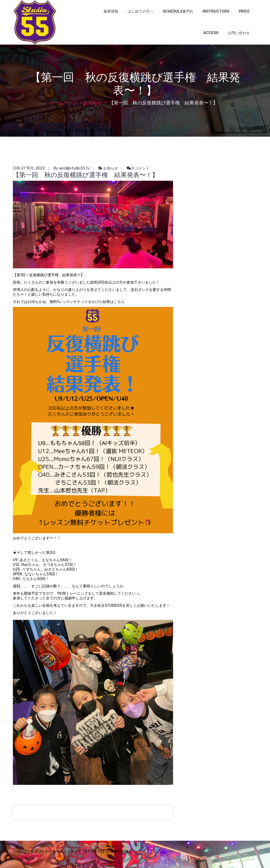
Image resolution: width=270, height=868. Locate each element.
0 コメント (138, 168)
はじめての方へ (141, 11)
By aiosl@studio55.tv (72, 168)
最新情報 (111, 11)
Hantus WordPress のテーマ (36, 857)
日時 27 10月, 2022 (29, 168)
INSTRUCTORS (216, 11)
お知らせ (93, 103)
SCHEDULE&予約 (178, 11)
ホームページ (64, 103)
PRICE (244, 11)
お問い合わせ (239, 33)
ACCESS (211, 33)
